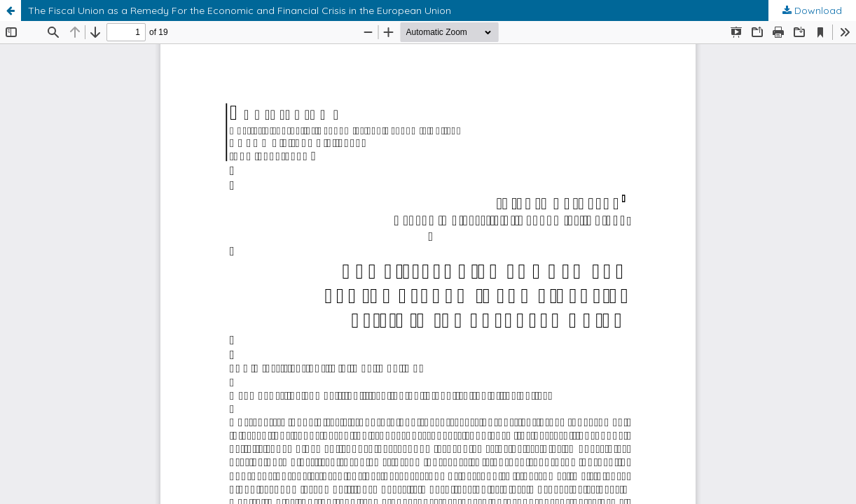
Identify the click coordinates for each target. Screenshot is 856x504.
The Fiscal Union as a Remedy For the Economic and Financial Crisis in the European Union (240, 10)
